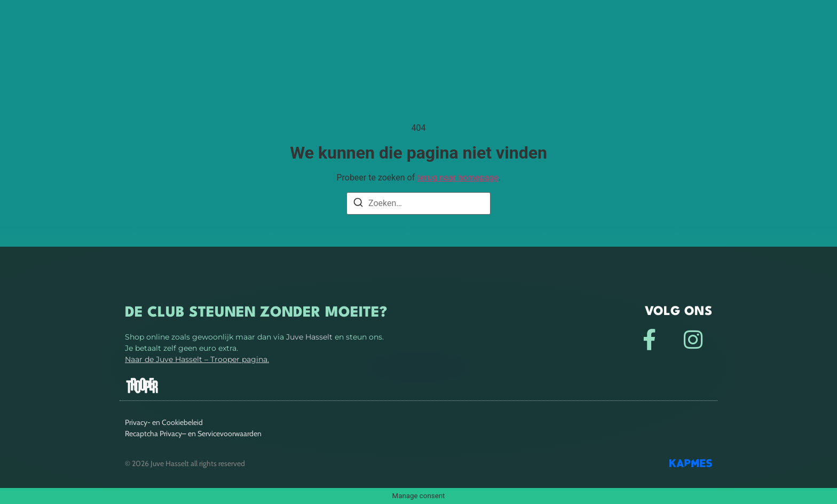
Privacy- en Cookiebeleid (164, 422)
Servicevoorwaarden (230, 434)
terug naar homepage (457, 178)
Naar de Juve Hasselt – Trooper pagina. (197, 359)
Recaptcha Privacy (153, 434)
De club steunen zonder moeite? (256, 313)
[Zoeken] (358, 204)
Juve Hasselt (309, 337)
